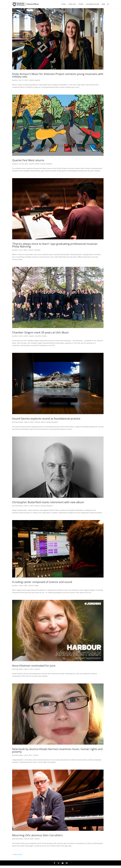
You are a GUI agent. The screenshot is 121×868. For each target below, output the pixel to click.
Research (55, 422)
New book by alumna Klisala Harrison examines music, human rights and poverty (57, 750)
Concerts (38, 336)
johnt (16, 80)
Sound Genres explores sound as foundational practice (46, 419)
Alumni (32, 80)
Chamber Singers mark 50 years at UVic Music (40, 332)
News (37, 585)
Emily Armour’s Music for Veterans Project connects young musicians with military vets (58, 75)
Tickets (81, 4)
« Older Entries (17, 854)
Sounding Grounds (93, 4)
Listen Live (72, 4)
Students (49, 164)
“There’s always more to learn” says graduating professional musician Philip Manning (55, 245)
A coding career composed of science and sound (42, 582)
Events (37, 164)
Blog (103, 4)
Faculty (43, 164)
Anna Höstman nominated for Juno (34, 666)
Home (64, 4)
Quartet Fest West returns (28, 160)
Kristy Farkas (19, 422)
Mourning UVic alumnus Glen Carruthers (37, 835)
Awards (38, 80)
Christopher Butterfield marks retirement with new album (48, 502)
